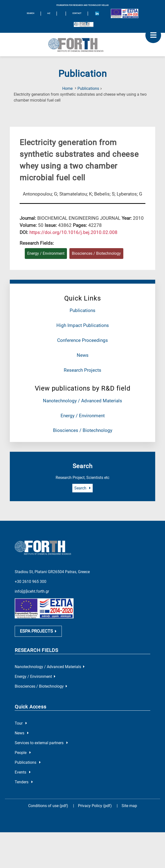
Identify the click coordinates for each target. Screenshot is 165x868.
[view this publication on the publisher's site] (73, 232)
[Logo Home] (82, 45)
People (23, 754)
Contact (77, 13)
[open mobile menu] (153, 35)
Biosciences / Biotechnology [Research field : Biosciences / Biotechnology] (96, 253)
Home (67, 88)
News (83, 355)
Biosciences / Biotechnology (83, 430)
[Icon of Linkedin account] (97, 13)
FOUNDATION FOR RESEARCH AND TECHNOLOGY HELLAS (82, 5)
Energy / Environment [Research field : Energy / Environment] (46, 253)
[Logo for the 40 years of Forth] (84, 24)
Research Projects (82, 370)
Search (82, 488)
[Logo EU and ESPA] (125, 13)
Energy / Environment (83, 416)
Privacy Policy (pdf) (95, 807)
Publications (88, 88)
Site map (129, 807)
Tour (21, 724)
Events (23, 773)
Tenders (24, 783)
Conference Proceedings (82, 340)
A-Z (49, 13)
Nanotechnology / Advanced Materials (82, 401)
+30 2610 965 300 (31, 581)
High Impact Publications (83, 325)
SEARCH (31, 13)
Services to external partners (41, 744)
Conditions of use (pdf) (48, 807)
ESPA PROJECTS (38, 632)
